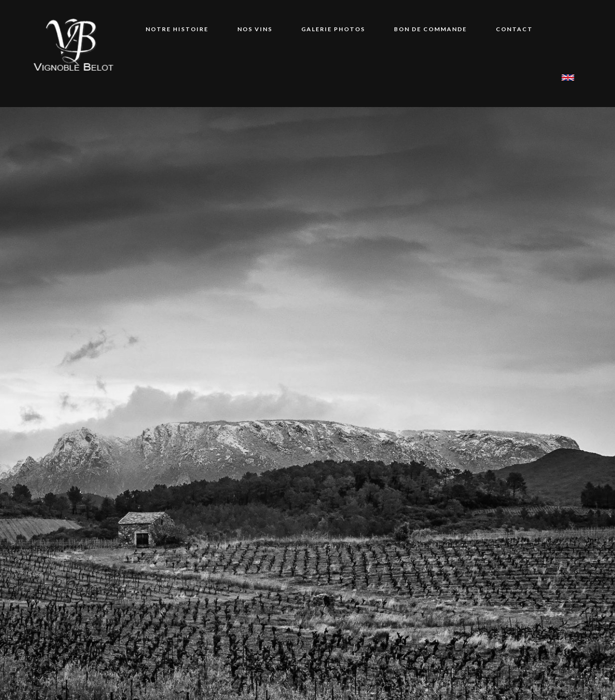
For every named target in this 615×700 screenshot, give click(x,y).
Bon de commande (430, 29)
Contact (514, 29)
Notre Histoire (177, 29)
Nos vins (255, 29)
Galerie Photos (333, 29)
